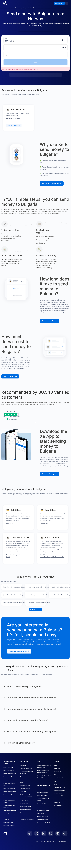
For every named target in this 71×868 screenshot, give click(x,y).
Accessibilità (57, 802)
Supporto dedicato (59, 778)
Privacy (56, 784)
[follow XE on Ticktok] (65, 833)
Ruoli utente (23, 816)
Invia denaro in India (9, 770)
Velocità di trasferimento (10, 811)
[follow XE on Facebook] (30, 833)
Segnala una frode (8, 822)
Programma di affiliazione (27, 819)
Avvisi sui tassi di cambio (43, 807)
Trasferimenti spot (25, 777)
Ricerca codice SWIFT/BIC (44, 823)
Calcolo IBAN (40, 813)
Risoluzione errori (58, 805)
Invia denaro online (8, 767)
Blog (38, 789)
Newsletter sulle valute (43, 810)
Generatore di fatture (42, 816)
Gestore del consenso (59, 791)
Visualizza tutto (35, 609)
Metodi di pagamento (26, 810)
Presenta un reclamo (59, 799)
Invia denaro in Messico (10, 777)
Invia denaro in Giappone (10, 780)
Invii (6, 39)
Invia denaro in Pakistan (10, 774)
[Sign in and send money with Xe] (10, 377)
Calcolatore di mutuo (42, 820)
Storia (55, 765)
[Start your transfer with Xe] (49, 321)
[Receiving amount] (5, 48)
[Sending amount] (9, 41)
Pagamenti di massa (25, 806)
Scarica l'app (59, 3)
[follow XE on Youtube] (58, 833)
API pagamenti (24, 803)
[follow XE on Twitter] (37, 833)
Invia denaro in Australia (10, 792)
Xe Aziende (23, 765)
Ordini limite (23, 792)
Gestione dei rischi (25, 785)
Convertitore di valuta (43, 792)
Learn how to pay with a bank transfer (52, 557)
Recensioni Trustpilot (9, 825)
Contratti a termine (25, 788)
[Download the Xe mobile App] (49, 474)
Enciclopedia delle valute (43, 804)
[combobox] (62, 40)
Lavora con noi (57, 772)
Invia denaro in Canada (9, 788)
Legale (55, 781)
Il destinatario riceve (11, 46)
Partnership (57, 768)
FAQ (55, 775)
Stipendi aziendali (25, 813)
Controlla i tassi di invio (26, 768)
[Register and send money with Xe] (52, 184)
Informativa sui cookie (59, 787)
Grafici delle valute (42, 795)
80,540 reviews (15, 417)
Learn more (10, 523)
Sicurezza (6, 819)
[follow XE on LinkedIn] (44, 833)
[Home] (5, 3)
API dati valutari (24, 800)
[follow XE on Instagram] (51, 833)
